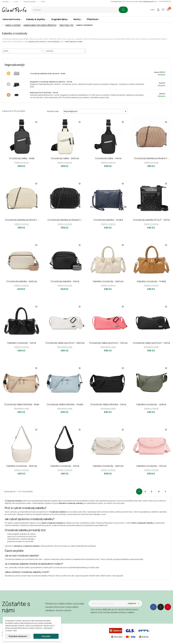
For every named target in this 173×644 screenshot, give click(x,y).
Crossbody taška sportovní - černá (151, 343)
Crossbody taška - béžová (65, 158)
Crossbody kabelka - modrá (108, 220)
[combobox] (75, 10)
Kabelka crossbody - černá (22, 343)
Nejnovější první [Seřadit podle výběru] (95, 111)
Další (165, 492)
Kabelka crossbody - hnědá (151, 281)
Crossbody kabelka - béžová (22, 281)
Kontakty (6, 2)
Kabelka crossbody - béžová (108, 281)
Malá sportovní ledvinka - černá (44, 92)
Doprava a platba (30, 2)
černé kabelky (53, 42)
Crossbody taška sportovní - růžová (108, 343)
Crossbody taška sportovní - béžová (65, 343)
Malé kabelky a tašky (65, 347)
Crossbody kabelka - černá (65, 281)
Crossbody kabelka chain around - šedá (48, 73)
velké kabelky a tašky (74, 42)
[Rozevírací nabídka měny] (152, 10)
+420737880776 (165, 1)
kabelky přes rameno (37, 42)
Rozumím (46, 636)
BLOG (43, 2)
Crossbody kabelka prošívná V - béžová (22, 220)
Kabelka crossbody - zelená (151, 404)
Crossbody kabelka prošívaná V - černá (65, 220)
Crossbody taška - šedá (22, 158)
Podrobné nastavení (18, 636)
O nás (16, 2)
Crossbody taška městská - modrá (65, 404)
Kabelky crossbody (22, 162)
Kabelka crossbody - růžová (151, 466)
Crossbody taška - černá (108, 158)
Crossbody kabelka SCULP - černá (151, 220)
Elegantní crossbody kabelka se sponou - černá (51, 82)
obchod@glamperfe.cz (148, 1)
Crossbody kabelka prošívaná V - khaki (151, 158)
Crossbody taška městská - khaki (22, 404)
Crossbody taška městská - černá (108, 404)
